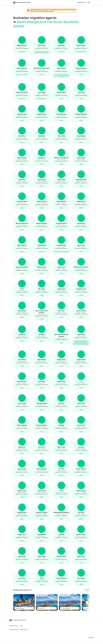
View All (87, 590)
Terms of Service (14, 630)
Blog (89, 2)
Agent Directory (81, 2)
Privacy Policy (24, 630)
